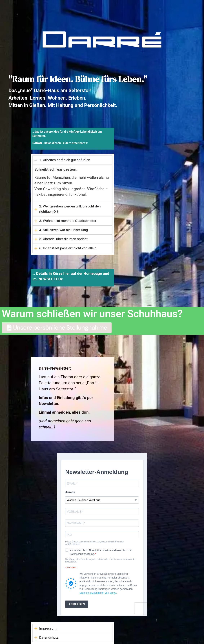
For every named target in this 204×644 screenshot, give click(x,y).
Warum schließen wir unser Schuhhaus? (92, 314)
